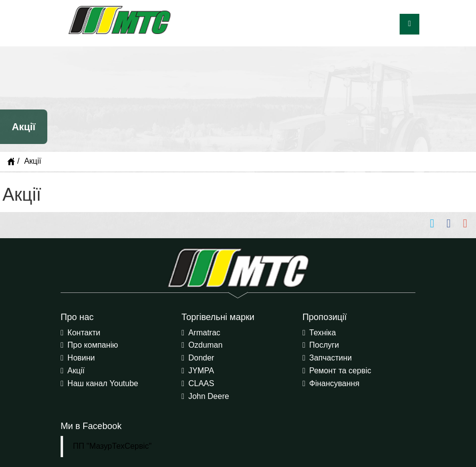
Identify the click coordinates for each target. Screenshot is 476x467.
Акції (76, 371)
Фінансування (335, 383)
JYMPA (201, 371)
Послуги (324, 345)
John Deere (209, 396)
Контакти (84, 333)
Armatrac (204, 333)
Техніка (323, 333)
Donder (201, 358)
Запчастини (331, 358)
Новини (81, 358)
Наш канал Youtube (103, 383)
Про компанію (93, 345)
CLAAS (201, 383)
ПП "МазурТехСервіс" (112, 446)
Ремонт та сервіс (340, 371)
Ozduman (205, 345)
